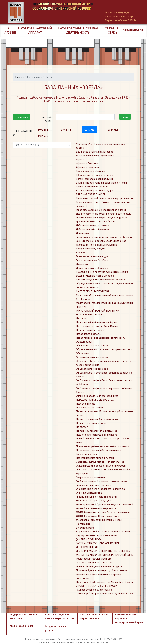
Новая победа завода (88, 334)
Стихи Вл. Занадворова (89, 493)
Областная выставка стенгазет (93, 345)
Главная (19, 77)
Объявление (83, 353)
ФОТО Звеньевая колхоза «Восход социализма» (103, 512)
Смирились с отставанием (90, 477)
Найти (125, 117)
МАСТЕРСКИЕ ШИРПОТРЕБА (93, 291)
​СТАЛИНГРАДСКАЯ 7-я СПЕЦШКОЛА (97, 586)
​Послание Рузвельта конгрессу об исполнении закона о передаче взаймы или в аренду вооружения (102, 574)
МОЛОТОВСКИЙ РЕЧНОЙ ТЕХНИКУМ (97, 311)
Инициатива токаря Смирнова (93, 268)
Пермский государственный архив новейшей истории (69, 13)
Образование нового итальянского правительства (104, 349)
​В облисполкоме (85, 528)
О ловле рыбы (84, 342)
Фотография (83, 524)
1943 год (89, 130)
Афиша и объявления (87, 163)
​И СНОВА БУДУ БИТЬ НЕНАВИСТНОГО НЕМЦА (103, 551)
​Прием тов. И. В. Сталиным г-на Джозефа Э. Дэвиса (104, 582)
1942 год (66, 130)
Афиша (80, 159)
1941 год (43, 130)
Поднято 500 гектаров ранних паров (97, 435)
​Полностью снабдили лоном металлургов (99, 566)
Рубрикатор (21, 117)
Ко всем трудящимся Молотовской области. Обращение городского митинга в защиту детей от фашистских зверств (105, 283)
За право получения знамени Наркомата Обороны (104, 237)
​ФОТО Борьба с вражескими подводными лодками (104, 593)
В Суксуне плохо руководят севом (95, 175)
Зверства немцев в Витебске (92, 260)
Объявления (133, 31)
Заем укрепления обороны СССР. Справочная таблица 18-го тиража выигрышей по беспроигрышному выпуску (101, 245)
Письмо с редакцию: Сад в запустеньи (97, 419)
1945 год (43, 136)
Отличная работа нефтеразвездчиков (97, 396)
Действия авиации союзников (92, 225)
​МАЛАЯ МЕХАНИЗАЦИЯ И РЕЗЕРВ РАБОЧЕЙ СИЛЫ (105, 555)
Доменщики (83, 233)
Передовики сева (86, 404)
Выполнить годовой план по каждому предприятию (105, 198)
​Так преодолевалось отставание (94, 590)
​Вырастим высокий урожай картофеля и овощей (103, 531)
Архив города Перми (22, 626)
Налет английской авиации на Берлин (97, 322)
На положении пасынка (89, 314)
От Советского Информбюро (92, 369)
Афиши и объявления (87, 167)
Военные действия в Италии (92, 187)
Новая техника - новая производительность (100, 338)
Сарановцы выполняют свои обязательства (100, 462)
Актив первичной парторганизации (95, 156)
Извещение (82, 264)
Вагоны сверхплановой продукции (95, 179)
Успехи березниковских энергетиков (96, 508)
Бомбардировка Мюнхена (90, 171)
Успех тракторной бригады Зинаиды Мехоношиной (104, 504)
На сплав (81, 318)
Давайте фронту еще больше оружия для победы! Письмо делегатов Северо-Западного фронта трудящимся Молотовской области (104, 218)
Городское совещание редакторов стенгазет (101, 210)
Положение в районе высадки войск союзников (102, 446)
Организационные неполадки (92, 357)
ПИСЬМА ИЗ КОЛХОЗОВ (90, 407)
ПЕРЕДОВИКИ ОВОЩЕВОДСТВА (95, 400)
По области (82, 427)
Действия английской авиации (93, 229)
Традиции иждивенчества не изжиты (96, 497)
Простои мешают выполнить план (95, 458)
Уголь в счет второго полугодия (94, 500)
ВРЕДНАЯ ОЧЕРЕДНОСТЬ (91, 194)
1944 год (113, 130)
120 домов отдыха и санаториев (94, 152)
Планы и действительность (91, 423)
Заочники (81, 252)
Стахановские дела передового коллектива (100, 489)
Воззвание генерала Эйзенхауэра (94, 190)
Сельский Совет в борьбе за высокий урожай (101, 466)
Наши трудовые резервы (90, 330)
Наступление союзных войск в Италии (97, 326)
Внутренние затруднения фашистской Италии (101, 183)
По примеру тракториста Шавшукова (97, 431)
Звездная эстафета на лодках (93, 256)
